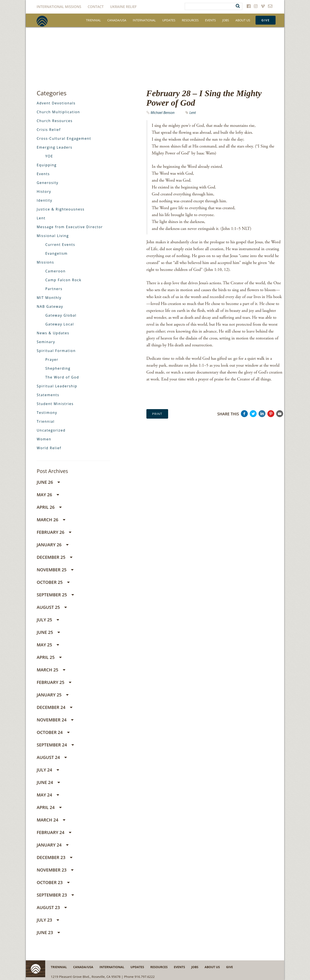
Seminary (46, 342)
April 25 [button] (49, 657)
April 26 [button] (49, 507)
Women (44, 439)
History (44, 192)
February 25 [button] (54, 682)
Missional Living (53, 236)
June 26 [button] (48, 482)
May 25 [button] (48, 645)
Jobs (226, 20)
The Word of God (62, 377)
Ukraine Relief (123, 7)
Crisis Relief (49, 130)
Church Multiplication (58, 112)
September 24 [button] (55, 745)
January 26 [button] (53, 545)
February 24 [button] (54, 832)
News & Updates (53, 333)
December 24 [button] (54, 707)
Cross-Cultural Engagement (64, 138)
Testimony (47, 413)
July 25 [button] (48, 620)
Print (157, 414)
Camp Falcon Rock (63, 280)
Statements (48, 395)
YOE (49, 156)
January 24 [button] (53, 845)
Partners (54, 289)
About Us (243, 20)
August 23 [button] (52, 907)
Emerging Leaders (54, 147)
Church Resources (55, 121)
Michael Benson (163, 113)
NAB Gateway (50, 306)
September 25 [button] (55, 595)
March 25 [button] (51, 670)
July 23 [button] (48, 920)
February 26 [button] (54, 532)
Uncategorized (51, 430)
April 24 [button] (49, 807)
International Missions (59, 7)
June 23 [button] (48, 932)
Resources (190, 20)
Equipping (47, 165)
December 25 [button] (54, 557)
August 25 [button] (52, 607)
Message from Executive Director (70, 227)
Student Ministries (55, 404)
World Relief (49, 448)
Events (211, 20)
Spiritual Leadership (57, 386)
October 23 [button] (53, 882)
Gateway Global (61, 315)
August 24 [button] (52, 757)
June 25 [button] (48, 632)
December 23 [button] (54, 857)
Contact (96, 7)
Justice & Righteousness (60, 209)
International (144, 20)
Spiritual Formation (56, 351)
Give (266, 20)
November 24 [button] (55, 720)
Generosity (47, 183)
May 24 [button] (48, 795)
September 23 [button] (55, 895)
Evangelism (56, 253)
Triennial (93, 20)
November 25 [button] (55, 570)
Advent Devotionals (56, 103)
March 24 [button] (51, 820)
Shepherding (58, 368)
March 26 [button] (51, 520)
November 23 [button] (55, 870)
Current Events (60, 245)
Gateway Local (60, 324)
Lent (193, 113)
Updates (169, 20)
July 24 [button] (48, 770)
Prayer (52, 360)
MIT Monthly (49, 298)
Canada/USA (117, 20)
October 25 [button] (53, 582)
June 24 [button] (48, 782)
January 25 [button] (53, 695)
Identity (44, 200)
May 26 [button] (48, 495)
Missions (45, 262)
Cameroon (55, 271)
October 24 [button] (53, 732)
